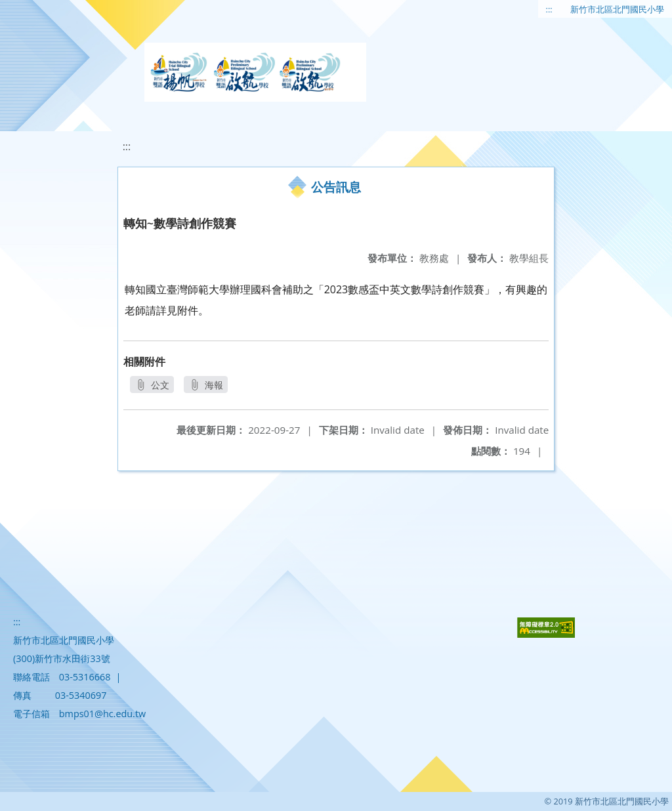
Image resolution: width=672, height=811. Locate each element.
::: (549, 9)
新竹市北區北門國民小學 (617, 9)
